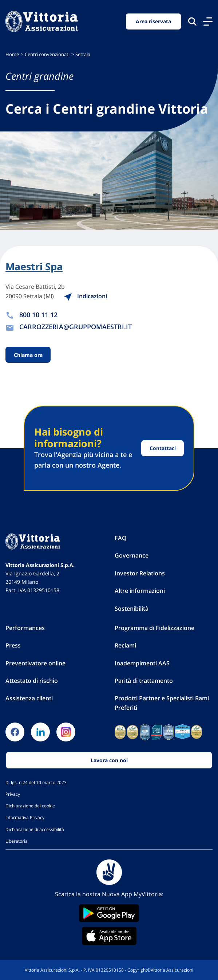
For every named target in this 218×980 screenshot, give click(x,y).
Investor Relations (140, 573)
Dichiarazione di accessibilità (35, 829)
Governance (132, 555)
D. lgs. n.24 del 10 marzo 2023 (36, 782)
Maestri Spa (34, 267)
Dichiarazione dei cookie (30, 806)
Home (12, 54)
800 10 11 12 (38, 315)
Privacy (13, 794)
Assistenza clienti (29, 698)
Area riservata (153, 21)
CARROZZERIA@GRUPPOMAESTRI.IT (76, 327)
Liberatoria (17, 841)
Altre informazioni (140, 591)
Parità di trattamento (144, 681)
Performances (25, 628)
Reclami (125, 645)
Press (13, 645)
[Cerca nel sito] (192, 21)
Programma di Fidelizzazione (154, 628)
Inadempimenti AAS (142, 663)
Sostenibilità (132, 609)
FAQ (121, 538)
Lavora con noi (109, 760)
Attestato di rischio (32, 681)
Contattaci (163, 448)
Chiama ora (28, 355)
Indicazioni (92, 296)
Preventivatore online (35, 663)
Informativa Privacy (25, 817)
